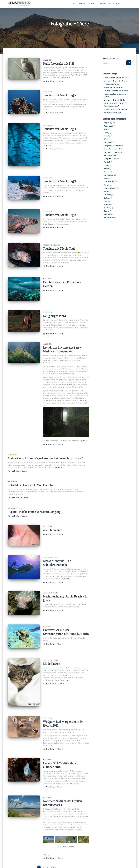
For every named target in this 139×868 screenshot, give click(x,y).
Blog (74, 4)
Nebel (106, 178)
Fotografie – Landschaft (112, 149)
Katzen (106, 169)
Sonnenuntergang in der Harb (114, 87)
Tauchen (107, 208)
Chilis (106, 133)
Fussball (107, 162)
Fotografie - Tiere (15, 494)
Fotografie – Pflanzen (111, 152)
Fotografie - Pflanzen (52, 236)
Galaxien (107, 165)
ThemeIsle (128, 863)
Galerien (92, 4)
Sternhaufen (108, 205)
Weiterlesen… (66, 78)
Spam (106, 201)
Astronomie (108, 126)
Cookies (12, 863)
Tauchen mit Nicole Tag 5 (59, 95)
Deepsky (107, 136)
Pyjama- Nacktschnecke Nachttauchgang (34, 498)
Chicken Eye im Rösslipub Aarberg (116, 109)
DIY (105, 139)
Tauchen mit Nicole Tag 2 (59, 208)
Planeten (107, 185)
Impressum (63, 863)
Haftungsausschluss (26, 863)
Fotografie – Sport (110, 156)
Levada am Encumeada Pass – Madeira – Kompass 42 (62, 335)
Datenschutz (41, 863)
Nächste (54, 843)
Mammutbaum (109, 175)
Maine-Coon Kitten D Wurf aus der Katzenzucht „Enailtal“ (45, 444)
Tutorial (107, 211)
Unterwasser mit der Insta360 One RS (117, 78)
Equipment (102, 4)
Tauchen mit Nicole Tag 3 (59, 177)
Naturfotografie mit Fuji (58, 64)
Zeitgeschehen (109, 218)
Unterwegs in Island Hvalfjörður (115, 100)
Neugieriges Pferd (54, 302)
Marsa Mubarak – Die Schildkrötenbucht (57, 546)
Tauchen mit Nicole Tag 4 (59, 127)
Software (107, 198)
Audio (106, 129)
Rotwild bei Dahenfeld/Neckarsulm (31, 471)
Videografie (108, 214)
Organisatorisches (117, 4)
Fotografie (48, 92)
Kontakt (82, 4)
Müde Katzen (52, 642)
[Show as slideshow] (66, 823)
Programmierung (110, 188)
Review (106, 192)
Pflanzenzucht (109, 182)
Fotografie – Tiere (110, 159)
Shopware (107, 195)
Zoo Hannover (52, 516)
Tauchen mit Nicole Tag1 (59, 239)
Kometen (107, 172)
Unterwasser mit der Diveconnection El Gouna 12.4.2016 (66, 613)
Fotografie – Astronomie (112, 146)
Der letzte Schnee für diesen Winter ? (117, 91)
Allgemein (47, 60)
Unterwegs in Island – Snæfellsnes (116, 81)
